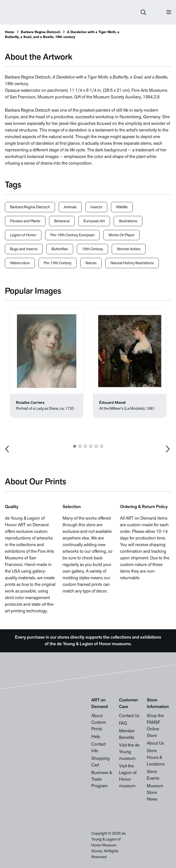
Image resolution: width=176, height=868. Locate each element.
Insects (96, 207)
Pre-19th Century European (72, 235)
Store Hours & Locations (156, 758)
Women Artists (129, 249)
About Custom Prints (99, 723)
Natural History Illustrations (132, 263)
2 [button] (80, 446)
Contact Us (129, 716)
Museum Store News (155, 793)
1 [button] (75, 446)
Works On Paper (122, 235)
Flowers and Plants (25, 221)
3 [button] (85, 446)
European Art (94, 221)
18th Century (92, 249)
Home (10, 32)
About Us (155, 743)
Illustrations (128, 221)
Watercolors (20, 263)
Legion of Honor (23, 235)
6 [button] (102, 446)
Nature (91, 263)
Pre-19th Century (58, 263)
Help (96, 737)
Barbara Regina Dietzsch (41, 32)
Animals (70, 207)
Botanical (62, 221)
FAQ (123, 724)
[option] (47, 363)
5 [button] (96, 446)
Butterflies (60, 249)
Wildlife (122, 207)
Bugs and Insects (24, 249)
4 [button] (91, 446)
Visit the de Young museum (129, 752)
